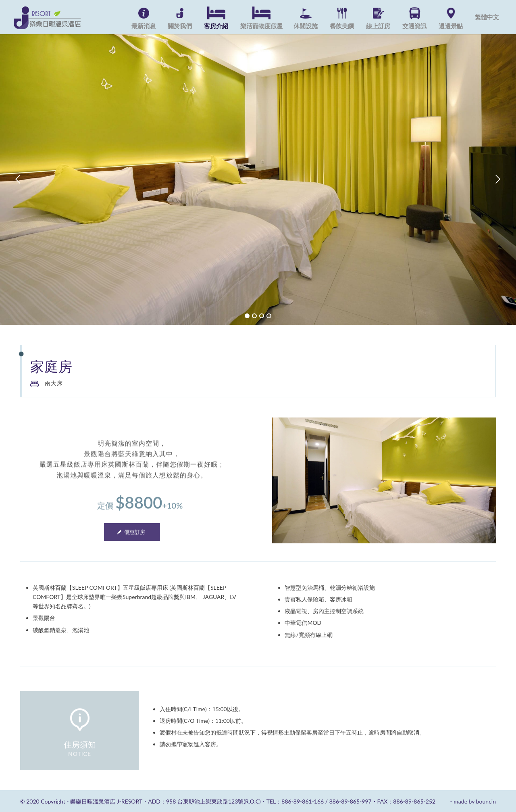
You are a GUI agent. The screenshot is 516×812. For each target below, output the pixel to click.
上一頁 (18, 180)
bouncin (486, 801)
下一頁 (498, 180)
